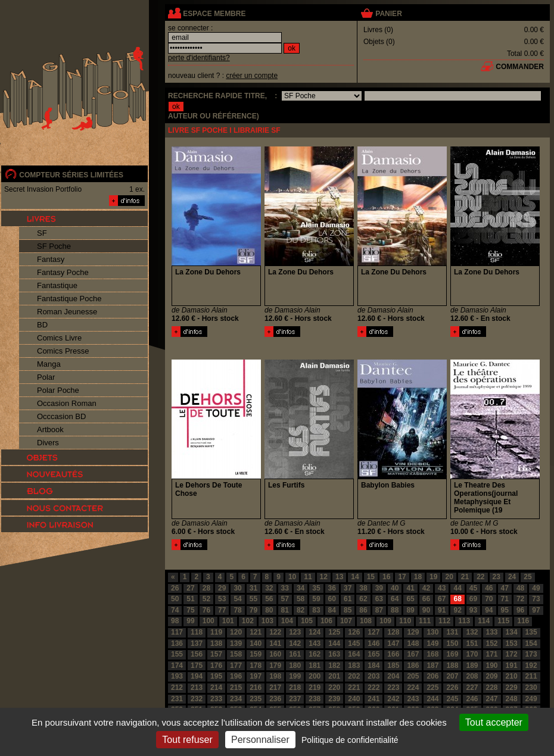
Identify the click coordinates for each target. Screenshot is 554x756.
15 (371, 577)
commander (520, 67)
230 (531, 688)
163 (334, 654)
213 (197, 688)
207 (452, 676)
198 (275, 676)
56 (269, 599)
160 (275, 654)
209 (492, 676)
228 (492, 688)
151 (472, 643)
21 (465, 577)
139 (236, 643)
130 (432, 632)
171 (492, 654)
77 (222, 610)
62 (363, 599)
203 (374, 676)
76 (206, 610)
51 (190, 599)
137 (197, 643)
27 (190, 588)
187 (432, 666)
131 (452, 632)
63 (379, 599)
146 (374, 643)
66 (426, 599)
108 (366, 621)
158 (236, 654)
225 (432, 688)
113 (464, 621)
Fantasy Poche (63, 272)
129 (413, 632)
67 (442, 599)
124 (315, 632)
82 (301, 610)
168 (432, 654)
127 (374, 632)
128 (393, 632)
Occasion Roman (67, 403)
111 (425, 621)
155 (177, 654)
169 (452, 654)
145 (354, 643)
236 (275, 699)
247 (492, 699)
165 (374, 654)
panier (388, 14)
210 (512, 676)
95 (505, 610)
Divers (48, 443)
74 (175, 610)
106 (326, 621)
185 (393, 666)
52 (206, 599)
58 (301, 599)
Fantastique (57, 285)
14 (355, 577)
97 (536, 610)
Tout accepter (494, 722)
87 (379, 610)
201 (334, 676)
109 (385, 621)
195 (216, 676)
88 (395, 610)
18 (418, 577)
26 (175, 588)
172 (512, 654)
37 (348, 588)
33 (285, 588)
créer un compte (252, 76)
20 (449, 577)
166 (393, 654)
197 (256, 676)
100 (208, 621)
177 (236, 666)
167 (413, 654)
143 (315, 643)
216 (256, 688)
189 (472, 666)
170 (472, 654)
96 (520, 610)
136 (177, 643)
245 (452, 699)
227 (472, 688)
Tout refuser (187, 740)
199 (295, 676)
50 (175, 599)
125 (334, 632)
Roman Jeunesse (67, 312)
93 (473, 610)
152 (492, 643)
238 (315, 699)
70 (489, 599)
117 (177, 632)
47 (505, 588)
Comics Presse (63, 351)
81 (285, 610)
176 (216, 666)
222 (374, 688)
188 (452, 666)
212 (177, 688)
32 (269, 588)
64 (395, 599)
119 (216, 632)
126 (354, 632)
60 (332, 599)
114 (484, 621)
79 (253, 610)
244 (432, 699)
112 (444, 621)
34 (301, 588)
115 (503, 621)
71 (505, 599)
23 (497, 577)
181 (315, 666)
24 (512, 577)
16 (386, 577)
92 (457, 610)
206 (432, 676)
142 (295, 643)
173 (531, 654)
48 (520, 588)
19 (433, 577)
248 (512, 699)
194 (197, 676)
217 (275, 688)
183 (354, 666)
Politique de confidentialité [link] (350, 740)
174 (177, 666)
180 (295, 666)
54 (237, 599)
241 (374, 699)
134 (512, 632)
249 (531, 699)
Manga (49, 364)
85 (348, 610)
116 (523, 621)
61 (348, 599)
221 (354, 688)
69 (473, 599)
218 (295, 688)
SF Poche (54, 246)
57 (285, 599)
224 (413, 688)
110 (405, 621)
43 (442, 588)
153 (512, 643)
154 (531, 643)
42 (426, 588)
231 (177, 699)
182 (334, 666)
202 (354, 676)
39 (379, 588)
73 (536, 599)
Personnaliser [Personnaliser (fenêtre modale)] (260, 740)
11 (308, 577)
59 (316, 599)
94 (489, 610)
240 (354, 699)
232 (197, 699)
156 (197, 654)
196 (236, 676)
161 (295, 654)
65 (410, 599)
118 (197, 632)
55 (253, 599)
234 (236, 699)
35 (316, 588)
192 (531, 666)
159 (256, 654)
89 (410, 610)
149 (432, 643)
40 (395, 588)
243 (413, 699)
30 (237, 588)
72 (520, 599)
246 (472, 699)
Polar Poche (58, 390)
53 (222, 599)
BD (42, 325)
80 (269, 610)
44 (457, 588)
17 (402, 577)
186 (413, 666)
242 (393, 699)
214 (216, 688)
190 (492, 666)
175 (197, 666)
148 (413, 643)
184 (374, 666)
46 (489, 588)
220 (334, 688)
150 (452, 643)
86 (363, 610)
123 (295, 632)
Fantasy (51, 259)
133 (492, 632)
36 (332, 588)
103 (267, 621)
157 (216, 654)
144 (334, 643)
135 (531, 632)
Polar (46, 377)
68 (457, 599)
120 (236, 632)
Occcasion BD (61, 416)
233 (216, 699)
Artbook (50, 429)
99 (190, 621)
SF (42, 233)
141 (275, 643)
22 (480, 577)
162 (315, 654)
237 (295, 699)
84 (332, 610)
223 (393, 688)
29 (222, 588)
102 (248, 621)
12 (324, 577)
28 (206, 588)
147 (393, 643)
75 (190, 610)
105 (307, 621)
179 (275, 666)
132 (472, 632)
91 (442, 610)
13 (339, 577)
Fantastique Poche (69, 299)
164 (354, 654)
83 (316, 610)
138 (216, 643)
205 (413, 676)
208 (472, 676)
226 (452, 688)
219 (315, 688)
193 (177, 676)
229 (512, 688)
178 (256, 666)
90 (426, 610)
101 (228, 621)
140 (256, 643)
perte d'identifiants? (199, 58)
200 (315, 676)
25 (527, 577)
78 (237, 610)
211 (531, 676)
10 (292, 577)
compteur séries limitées (71, 175)
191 (512, 666)
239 (334, 699)
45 (473, 588)
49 (536, 588)
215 (236, 688)
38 (363, 588)
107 (346, 621)
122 (275, 632)
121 (256, 632)
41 (410, 588)
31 (253, 588)
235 (256, 699)
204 (393, 676)
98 (175, 621)
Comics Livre (59, 338)
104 (287, 621)
